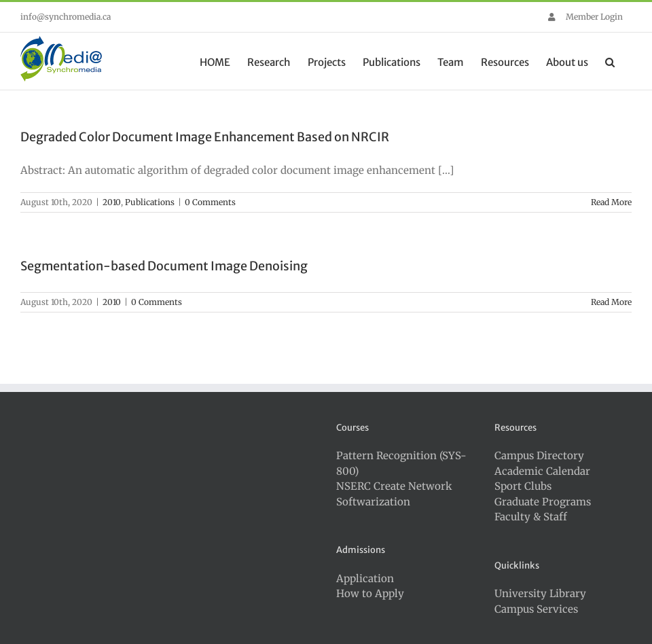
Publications (150, 202)
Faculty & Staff (531, 517)
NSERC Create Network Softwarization (394, 494)
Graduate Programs (543, 502)
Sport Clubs (523, 486)
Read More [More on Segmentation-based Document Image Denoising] (611, 302)
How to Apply (370, 593)
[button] (610, 61)
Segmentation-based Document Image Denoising (164, 266)
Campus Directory (539, 455)
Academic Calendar (542, 471)
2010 (112, 202)
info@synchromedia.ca (66, 17)
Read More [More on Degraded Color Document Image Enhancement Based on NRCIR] (611, 202)
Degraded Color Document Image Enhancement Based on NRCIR (205, 137)
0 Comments (210, 202)
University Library (540, 593)
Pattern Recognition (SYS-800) (401, 463)
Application (365, 578)
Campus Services (536, 609)
